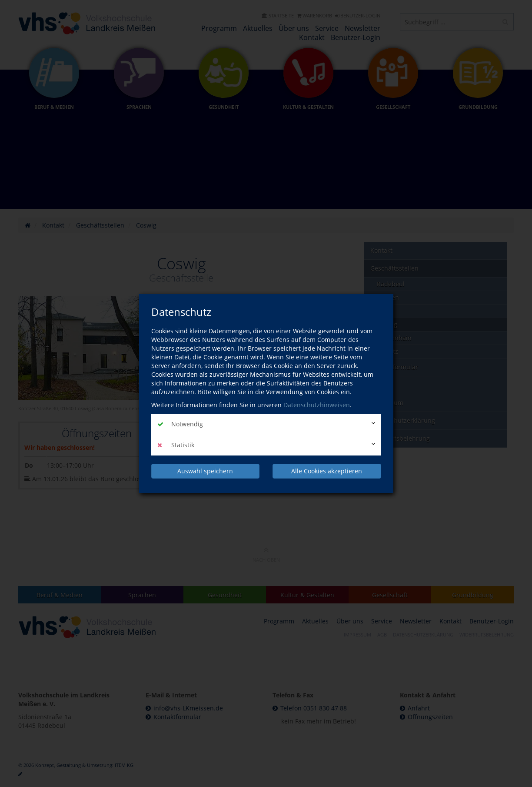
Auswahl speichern (205, 471)
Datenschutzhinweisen (317, 405)
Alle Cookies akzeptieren (327, 471)
